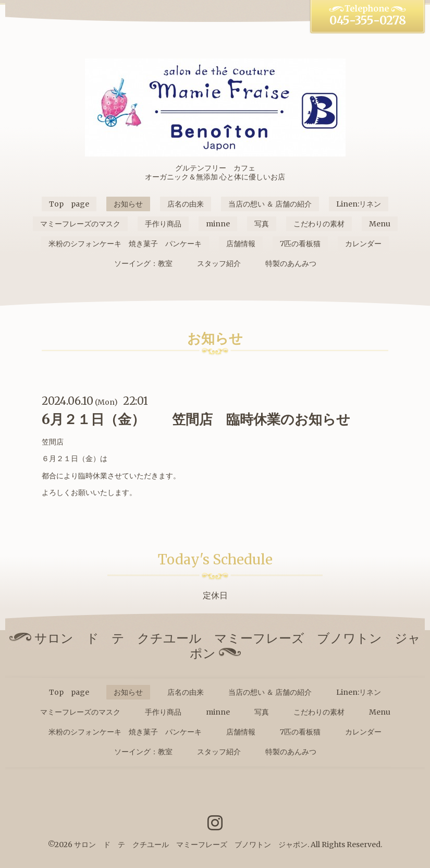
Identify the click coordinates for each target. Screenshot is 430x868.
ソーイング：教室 (143, 263)
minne (218, 224)
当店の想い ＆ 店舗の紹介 (270, 204)
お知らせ (128, 204)
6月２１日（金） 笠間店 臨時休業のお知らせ (196, 419)
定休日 (215, 595)
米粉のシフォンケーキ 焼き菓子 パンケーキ (125, 244)
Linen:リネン (359, 204)
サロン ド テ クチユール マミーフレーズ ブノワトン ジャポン (191, 845)
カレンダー (363, 244)
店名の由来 (186, 204)
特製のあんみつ (291, 263)
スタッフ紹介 (219, 263)
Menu (380, 224)
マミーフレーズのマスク (80, 224)
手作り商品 (163, 224)
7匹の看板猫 (300, 244)
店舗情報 (241, 244)
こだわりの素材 (319, 224)
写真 (262, 224)
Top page (69, 204)
